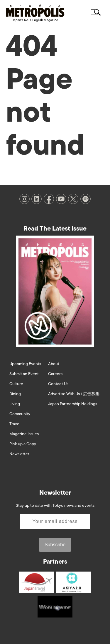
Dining (15, 394)
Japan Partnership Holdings (73, 404)
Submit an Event (24, 374)
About (54, 364)
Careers (55, 374)
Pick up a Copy (23, 444)
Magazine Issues (24, 434)
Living (15, 404)
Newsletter (19, 454)
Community (20, 414)
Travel (15, 424)
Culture (16, 384)
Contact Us (58, 384)
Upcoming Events (25, 364)
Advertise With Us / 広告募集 (74, 394)
